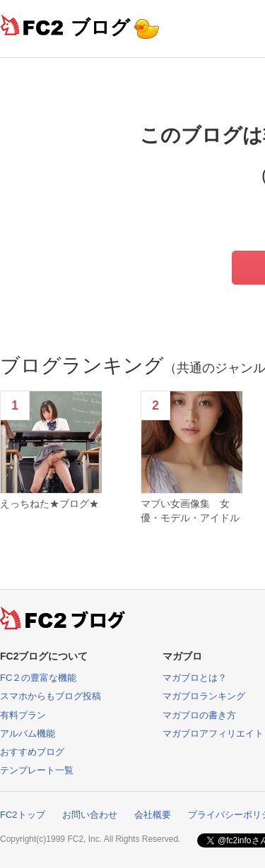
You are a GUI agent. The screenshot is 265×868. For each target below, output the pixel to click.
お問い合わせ (90, 815)
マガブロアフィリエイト (213, 733)
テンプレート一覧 (37, 770)
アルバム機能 (28, 733)
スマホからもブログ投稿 (51, 696)
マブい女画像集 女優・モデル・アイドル (190, 511)
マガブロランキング (204, 696)
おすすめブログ (32, 752)
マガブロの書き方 (199, 715)
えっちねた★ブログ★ (49, 504)
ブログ (100, 27)
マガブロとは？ (195, 678)
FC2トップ (23, 815)
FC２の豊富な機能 (38, 678)
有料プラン (23, 715)
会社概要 (153, 815)
